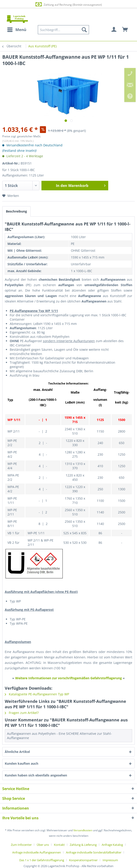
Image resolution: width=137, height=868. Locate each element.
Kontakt (59, 845)
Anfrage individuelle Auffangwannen (37, 852)
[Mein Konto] (114, 30)
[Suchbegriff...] (63, 30)
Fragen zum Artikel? (22, 713)
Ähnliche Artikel (17, 752)
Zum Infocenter (21, 845)
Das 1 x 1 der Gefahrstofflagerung (42, 860)
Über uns (43, 845)
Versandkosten (83, 830)
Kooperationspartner (83, 860)
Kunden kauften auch (22, 763)
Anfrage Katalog (112, 845)
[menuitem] (17, 30)
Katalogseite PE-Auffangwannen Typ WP (37, 694)
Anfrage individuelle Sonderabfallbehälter (94, 852)
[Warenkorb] (125, 30)
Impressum (110, 860)
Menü (17, 29)
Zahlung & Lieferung (83, 845)
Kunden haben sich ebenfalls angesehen (36, 775)
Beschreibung (16, 211)
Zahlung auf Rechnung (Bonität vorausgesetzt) (68, 4)
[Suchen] (84, 30)
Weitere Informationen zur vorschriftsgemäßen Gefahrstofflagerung (68, 678)
